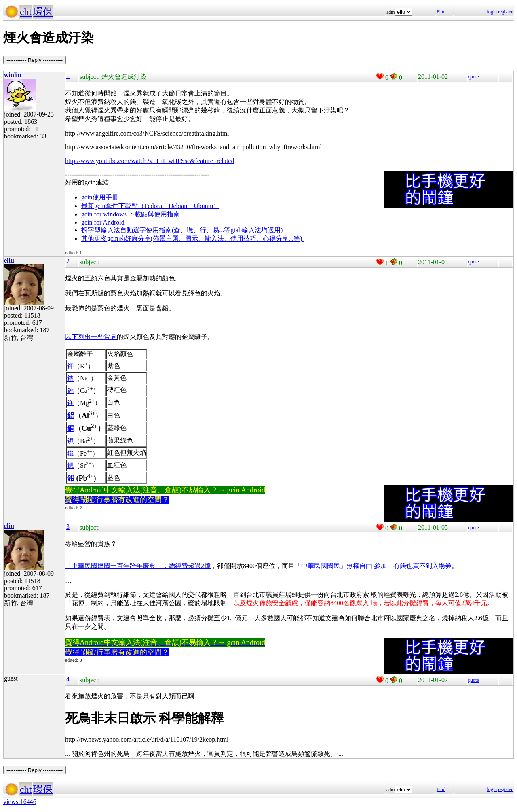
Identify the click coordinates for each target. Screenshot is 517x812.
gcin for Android (103, 222)
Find (441, 12)
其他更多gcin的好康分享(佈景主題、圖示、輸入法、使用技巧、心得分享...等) (192, 239)
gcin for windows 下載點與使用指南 (131, 214)
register (505, 12)
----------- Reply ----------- (35, 60)
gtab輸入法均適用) (256, 230)
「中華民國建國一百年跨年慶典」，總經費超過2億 (138, 566)
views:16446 (20, 802)
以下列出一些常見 (91, 337)
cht (26, 12)
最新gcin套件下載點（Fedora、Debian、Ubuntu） (150, 206)
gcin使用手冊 (100, 197)
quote (474, 77)
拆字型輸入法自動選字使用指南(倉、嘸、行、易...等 (156, 230)
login (492, 12)
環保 (43, 12)
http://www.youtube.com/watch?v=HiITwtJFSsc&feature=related (150, 161)
